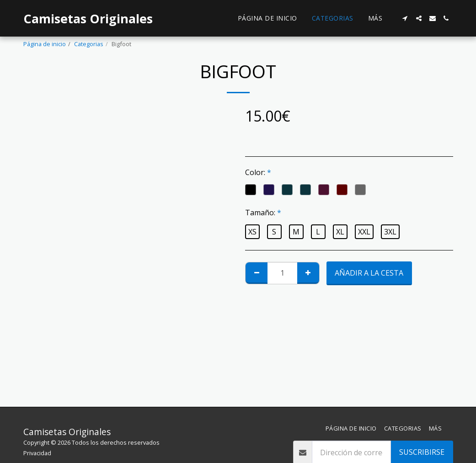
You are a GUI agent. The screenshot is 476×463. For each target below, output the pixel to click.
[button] (405, 18)
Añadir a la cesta (369, 273)
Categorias (89, 44)
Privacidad (37, 453)
